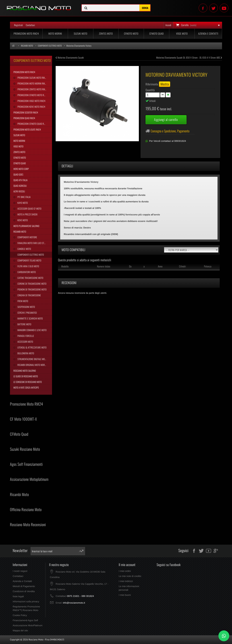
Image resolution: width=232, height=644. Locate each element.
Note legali (18, 596)
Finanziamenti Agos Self (25, 620)
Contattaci (30, 25)
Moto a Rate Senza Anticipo (26, 387)
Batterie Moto (24, 324)
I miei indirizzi (126, 581)
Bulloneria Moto (25, 353)
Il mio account (127, 565)
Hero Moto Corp (21, 169)
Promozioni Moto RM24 (26, 34)
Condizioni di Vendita (24, 591)
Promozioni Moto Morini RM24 (32, 83)
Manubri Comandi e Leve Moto (32, 330)
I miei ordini (125, 571)
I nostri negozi (20, 571)
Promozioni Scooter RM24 (26, 112)
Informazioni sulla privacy (26, 601)
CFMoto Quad (157, 34)
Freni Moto (22, 301)
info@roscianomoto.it (74, 603)
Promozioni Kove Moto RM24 (31, 107)
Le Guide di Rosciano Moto (26, 376)
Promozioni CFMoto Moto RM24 (32, 95)
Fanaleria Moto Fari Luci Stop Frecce (34, 243)
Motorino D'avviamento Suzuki (70, 57)
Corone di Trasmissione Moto (32, 284)
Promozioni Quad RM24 (24, 118)
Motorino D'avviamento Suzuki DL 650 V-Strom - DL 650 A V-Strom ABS (189, 57)
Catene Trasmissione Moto (30, 278)
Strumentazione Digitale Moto (32, 359)
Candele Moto (24, 249)
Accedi (168, 25)
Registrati (18, 25)
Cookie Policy (20, 615)
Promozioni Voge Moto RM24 (31, 101)
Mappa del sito (20, 630)
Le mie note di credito (130, 576)
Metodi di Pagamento (24, 586)
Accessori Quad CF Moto (29, 209)
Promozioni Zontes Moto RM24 (32, 89)
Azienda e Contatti (208, 34)
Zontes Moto (106, 34)
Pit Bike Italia (24, 197)
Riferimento (152, 84)
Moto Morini (55, 34)
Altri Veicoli (19, 191)
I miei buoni (125, 595)
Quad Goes (18, 174)
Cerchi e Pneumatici (27, 313)
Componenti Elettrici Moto (30, 255)
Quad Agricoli (20, 186)
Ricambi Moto (20, 232)
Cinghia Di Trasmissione (29, 295)
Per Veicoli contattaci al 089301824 (168, 141)
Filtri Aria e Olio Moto (28, 266)
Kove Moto (22, 220)
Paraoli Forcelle (25, 336)
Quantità (150, 90)
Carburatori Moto (26, 272)
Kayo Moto (22, 203)
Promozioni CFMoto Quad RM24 (32, 124)
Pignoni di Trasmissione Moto (32, 289)
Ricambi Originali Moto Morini (32, 365)
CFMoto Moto (131, 34)
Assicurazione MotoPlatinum (28, 625)
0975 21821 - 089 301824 (80, 596)
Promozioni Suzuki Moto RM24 (32, 78)
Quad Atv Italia (20, 180)
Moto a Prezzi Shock (27, 214)
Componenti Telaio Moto (29, 260)
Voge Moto (182, 34)
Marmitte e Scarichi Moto (30, 318)
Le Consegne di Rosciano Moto (28, 382)
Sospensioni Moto (26, 307)
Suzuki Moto (81, 34)
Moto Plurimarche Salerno (26, 226)
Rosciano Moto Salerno (25, 371)
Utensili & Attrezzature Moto (32, 347)
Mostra (165, 84)
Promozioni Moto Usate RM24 (27, 129)
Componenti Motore (27, 237)
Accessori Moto (25, 342)
